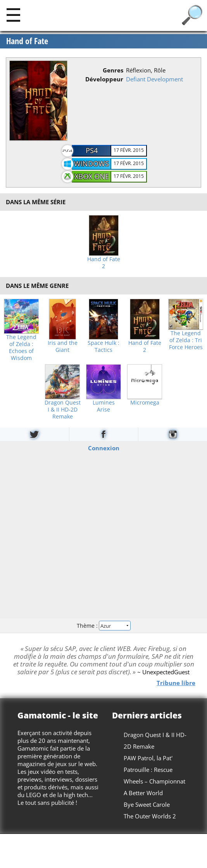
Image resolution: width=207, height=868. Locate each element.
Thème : (103, 625)
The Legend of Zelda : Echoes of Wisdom (21, 348)
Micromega (145, 403)
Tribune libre (176, 682)
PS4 (92, 150)
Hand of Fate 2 (104, 263)
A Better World (143, 793)
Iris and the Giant (63, 346)
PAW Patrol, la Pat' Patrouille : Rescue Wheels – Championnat (154, 770)
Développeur (104, 79)
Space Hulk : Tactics (103, 346)
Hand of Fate (27, 41)
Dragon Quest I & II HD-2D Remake (63, 410)
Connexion (104, 448)
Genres (113, 70)
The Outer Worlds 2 (150, 816)
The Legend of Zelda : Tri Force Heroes (186, 340)
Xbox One (92, 176)
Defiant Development (154, 79)
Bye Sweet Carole (147, 804)
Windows (91, 164)
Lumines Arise (104, 406)
